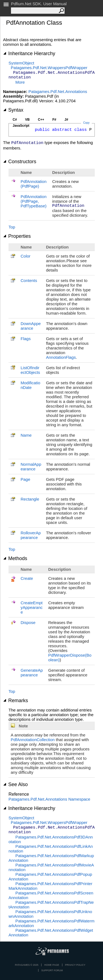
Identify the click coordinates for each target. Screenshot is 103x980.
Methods (15, 558)
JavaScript (21, 126)
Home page (52, 965)
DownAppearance (31, 326)
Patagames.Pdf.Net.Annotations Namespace (49, 799)
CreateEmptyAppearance (32, 607)
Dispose (28, 622)
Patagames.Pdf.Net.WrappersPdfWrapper (49, 68)
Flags (26, 339)
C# (15, 120)
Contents (29, 280)
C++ (41, 120)
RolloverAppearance (31, 535)
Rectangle (30, 499)
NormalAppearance (31, 467)
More (20, 82)
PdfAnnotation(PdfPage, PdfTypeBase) (34, 201)
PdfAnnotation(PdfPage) (34, 184)
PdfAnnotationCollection (33, 740)
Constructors (20, 162)
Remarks (16, 701)
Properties (17, 236)
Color (26, 256)
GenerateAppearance (32, 673)
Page (25, 479)
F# (54, 120)
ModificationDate (30, 385)
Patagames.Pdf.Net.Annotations (58, 91)
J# (66, 120)
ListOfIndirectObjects (30, 370)
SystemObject (21, 63)
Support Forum (52, 970)
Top (12, 227)
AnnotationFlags (61, 357)
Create (27, 578)
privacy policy (75, 965)
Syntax (13, 110)
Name (26, 435)
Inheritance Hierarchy (29, 53)
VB (27, 120)
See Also (15, 784)
